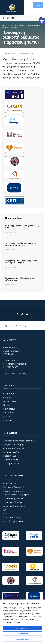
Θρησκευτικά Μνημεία (14, 448)
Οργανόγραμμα (11, 483)
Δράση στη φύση (11, 452)
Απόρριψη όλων (23, 639)
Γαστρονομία (10, 456)
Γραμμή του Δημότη (13, 491)
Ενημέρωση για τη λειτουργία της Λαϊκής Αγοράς (20, 279)
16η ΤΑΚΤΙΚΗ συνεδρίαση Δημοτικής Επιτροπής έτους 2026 (21, 244)
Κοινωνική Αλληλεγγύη (14, 487)
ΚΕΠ (5, 514)
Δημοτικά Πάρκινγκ (13, 502)
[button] (42, 21)
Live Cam (8, 421)
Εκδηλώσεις (9, 409)
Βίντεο (6, 405)
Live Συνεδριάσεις (12, 517)
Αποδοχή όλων (22, 628)
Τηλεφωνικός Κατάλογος (15, 373)
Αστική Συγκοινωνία (13, 521)
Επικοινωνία (9, 413)
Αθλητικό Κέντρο (11, 460)
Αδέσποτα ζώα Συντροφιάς (16, 495)
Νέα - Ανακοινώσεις (17, 25)
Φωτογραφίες (10, 401)
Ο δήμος (7, 397)
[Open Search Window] (41, 18)
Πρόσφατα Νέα (13, 218)
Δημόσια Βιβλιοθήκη (13, 498)
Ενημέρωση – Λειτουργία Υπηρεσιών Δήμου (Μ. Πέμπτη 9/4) (21, 262)
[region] (22, 622)
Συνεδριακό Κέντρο (13, 463)
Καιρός (7, 416)
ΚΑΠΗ (6, 510)
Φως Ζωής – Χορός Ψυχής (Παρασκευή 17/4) (22, 227)
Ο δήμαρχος (9, 394)
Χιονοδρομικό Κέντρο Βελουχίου (19, 441)
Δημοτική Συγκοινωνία (14, 506)
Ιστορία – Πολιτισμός (13, 444)
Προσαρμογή (23, 633)
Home (4, 25)
